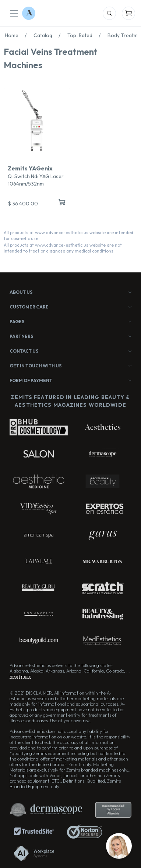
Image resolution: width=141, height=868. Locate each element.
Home (18, 35)
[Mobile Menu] (14, 13)
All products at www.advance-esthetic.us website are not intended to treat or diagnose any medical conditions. (63, 248)
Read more (20, 676)
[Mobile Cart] (128, 13)
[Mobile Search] (109, 13)
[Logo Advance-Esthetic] (29, 13)
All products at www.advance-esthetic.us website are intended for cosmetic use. (68, 235)
